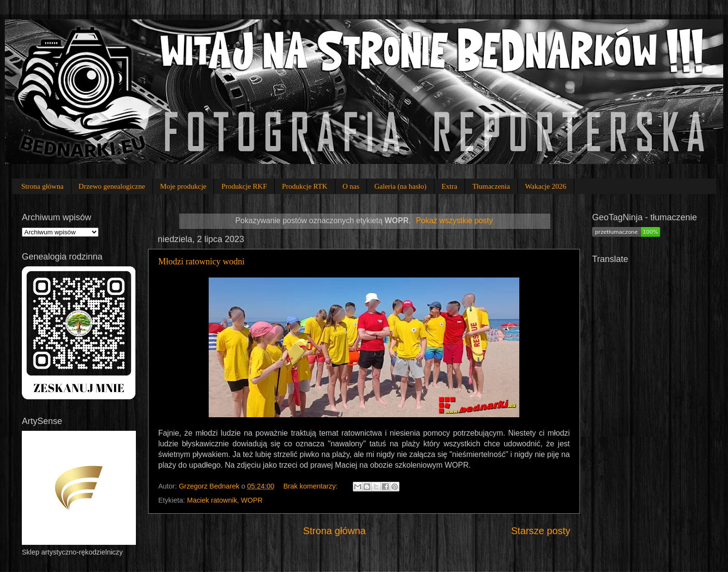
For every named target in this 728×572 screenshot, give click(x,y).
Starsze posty (541, 531)
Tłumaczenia (491, 186)
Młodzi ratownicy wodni (201, 261)
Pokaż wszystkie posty (454, 221)
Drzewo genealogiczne (112, 186)
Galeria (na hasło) (400, 186)
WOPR (252, 500)
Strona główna (42, 186)
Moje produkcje (183, 186)
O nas (351, 186)
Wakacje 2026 (546, 186)
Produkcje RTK (305, 186)
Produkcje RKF (244, 186)
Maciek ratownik (212, 500)
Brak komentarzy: (312, 486)
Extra (449, 186)
